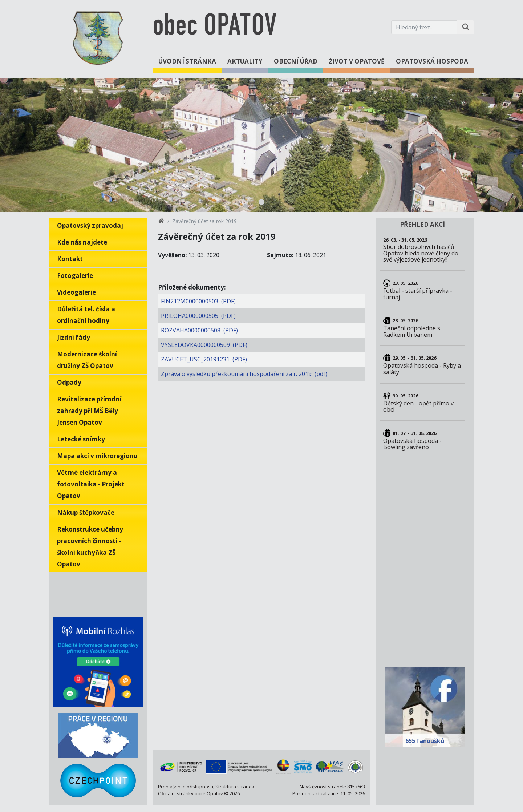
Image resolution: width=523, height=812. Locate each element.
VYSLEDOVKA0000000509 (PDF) (204, 345)
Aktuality (245, 61)
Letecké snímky (81, 439)
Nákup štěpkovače (86, 512)
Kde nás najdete (82, 242)
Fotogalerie (75, 276)
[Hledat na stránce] (466, 27)
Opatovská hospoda (432, 61)
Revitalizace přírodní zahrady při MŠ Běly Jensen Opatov (89, 411)
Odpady (69, 382)
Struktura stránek (235, 787)
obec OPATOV (214, 27)
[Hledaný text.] (424, 27)
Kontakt (70, 259)
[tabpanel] (261, 145)
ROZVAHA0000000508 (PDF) (199, 330)
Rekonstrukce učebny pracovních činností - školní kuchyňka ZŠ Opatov (90, 547)
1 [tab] (261, 202)
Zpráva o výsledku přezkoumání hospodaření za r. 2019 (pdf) (244, 374)
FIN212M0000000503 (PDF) (198, 301)
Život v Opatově (357, 61)
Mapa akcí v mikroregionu (97, 456)
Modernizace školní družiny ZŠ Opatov (87, 360)
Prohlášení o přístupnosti (186, 787)
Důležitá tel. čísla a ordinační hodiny (86, 315)
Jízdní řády (74, 337)
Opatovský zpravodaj (90, 225)
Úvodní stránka (187, 61)
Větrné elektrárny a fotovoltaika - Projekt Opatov (91, 484)
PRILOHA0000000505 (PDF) (198, 316)
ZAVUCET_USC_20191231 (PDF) (204, 359)
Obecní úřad (296, 61)
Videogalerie (76, 292)
